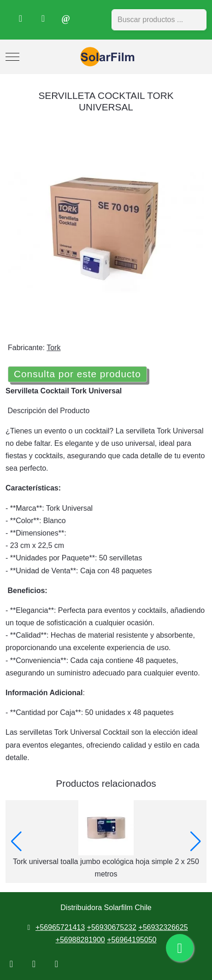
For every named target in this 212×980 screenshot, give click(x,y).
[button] (16, 842)
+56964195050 (132, 940)
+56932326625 (163, 927)
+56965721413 (60, 927)
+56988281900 (80, 940)
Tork (53, 348)
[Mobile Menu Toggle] (12, 57)
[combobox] (159, 20)
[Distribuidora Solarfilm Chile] (106, 57)
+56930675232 (112, 927)
